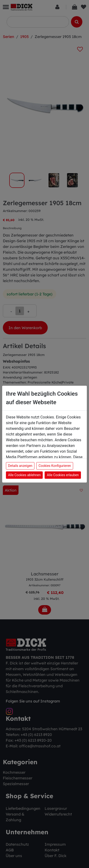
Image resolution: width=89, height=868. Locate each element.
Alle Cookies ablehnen (24, 475)
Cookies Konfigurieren (55, 466)
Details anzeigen (20, 466)
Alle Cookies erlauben (63, 475)
